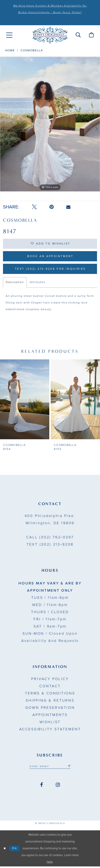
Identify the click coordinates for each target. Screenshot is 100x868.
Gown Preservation (50, 709)
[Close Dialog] (5, 850)
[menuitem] (9, 35)
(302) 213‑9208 (50, 546)
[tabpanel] (50, 124)
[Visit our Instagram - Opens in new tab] (58, 786)
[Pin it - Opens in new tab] (51, 207)
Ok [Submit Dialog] (15, 850)
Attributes (38, 284)
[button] (78, 35)
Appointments (50, 716)
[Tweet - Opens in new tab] (34, 207)
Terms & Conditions (50, 695)
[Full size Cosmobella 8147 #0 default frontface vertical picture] (50, 124)
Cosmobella (32, 50)
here (50, 863)
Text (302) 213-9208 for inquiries (50, 270)
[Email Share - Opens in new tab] (68, 207)
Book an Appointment (50, 257)
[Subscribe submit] (69, 768)
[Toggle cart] (91, 35)
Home (10, 50)
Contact (50, 687)
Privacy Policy (50, 680)
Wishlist (50, 723)
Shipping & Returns (50, 702)
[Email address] (50, 768)
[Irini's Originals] (50, 35)
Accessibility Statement (50, 731)
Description (15, 284)
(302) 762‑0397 (50, 539)
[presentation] (25, 401)
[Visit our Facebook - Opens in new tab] (42, 786)
